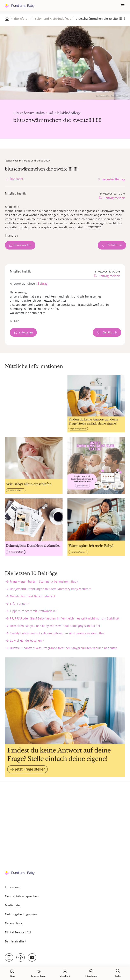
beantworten (23, 245)
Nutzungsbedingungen (21, 914)
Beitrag (42, 283)
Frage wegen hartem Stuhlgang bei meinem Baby (44, 581)
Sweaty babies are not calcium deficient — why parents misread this (57, 633)
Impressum (13, 887)
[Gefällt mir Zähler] (112, 245)
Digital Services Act (18, 932)
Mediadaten (13, 905)
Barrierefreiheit (16, 941)
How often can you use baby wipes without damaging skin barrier (55, 626)
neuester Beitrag (113, 179)
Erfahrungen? (19, 604)
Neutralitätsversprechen (22, 896)
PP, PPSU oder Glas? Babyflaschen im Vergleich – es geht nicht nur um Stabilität (65, 618)
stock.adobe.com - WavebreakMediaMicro (112, 96)
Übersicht (17, 179)
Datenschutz (14, 923)
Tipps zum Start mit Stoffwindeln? (33, 611)
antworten (26, 332)
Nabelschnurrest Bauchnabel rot (32, 596)
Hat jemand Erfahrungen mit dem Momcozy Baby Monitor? (50, 589)
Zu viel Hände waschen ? (27, 641)
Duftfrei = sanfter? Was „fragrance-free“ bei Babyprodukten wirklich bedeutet (63, 648)
